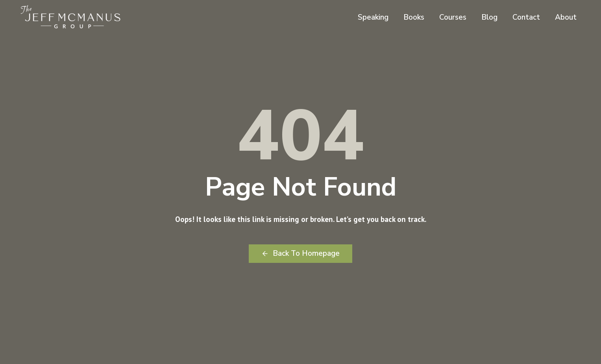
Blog (489, 17)
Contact (526, 17)
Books (414, 17)
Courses (453, 17)
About (566, 17)
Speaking (373, 17)
